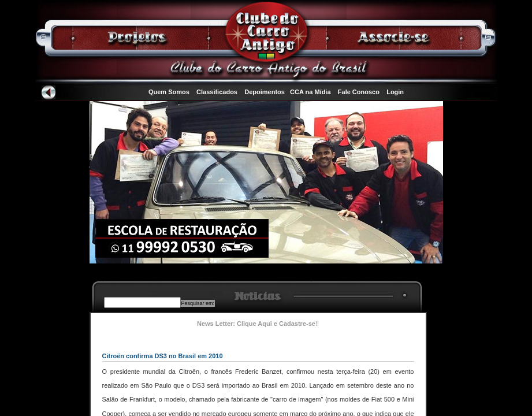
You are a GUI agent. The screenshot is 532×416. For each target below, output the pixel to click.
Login (395, 92)
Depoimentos (265, 92)
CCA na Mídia (310, 92)
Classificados (217, 92)
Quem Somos (169, 92)
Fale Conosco (359, 92)
